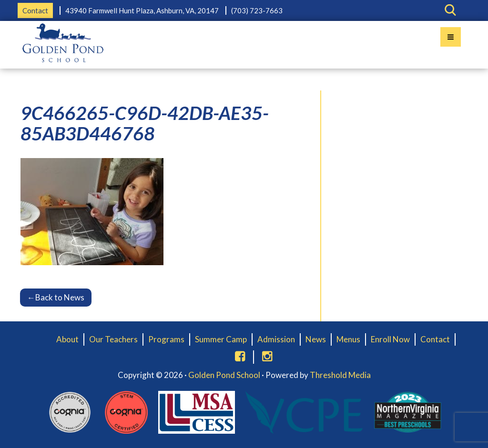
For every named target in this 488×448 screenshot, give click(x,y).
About (67, 339)
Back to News (56, 297)
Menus (348, 339)
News (316, 339)
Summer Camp (221, 339)
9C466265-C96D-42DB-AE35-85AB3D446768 (145, 123)
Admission (276, 339)
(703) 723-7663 (257, 10)
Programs (166, 339)
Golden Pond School (224, 375)
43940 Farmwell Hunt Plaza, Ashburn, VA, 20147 (142, 10)
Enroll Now (390, 339)
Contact (35, 10)
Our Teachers (113, 339)
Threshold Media (340, 375)
